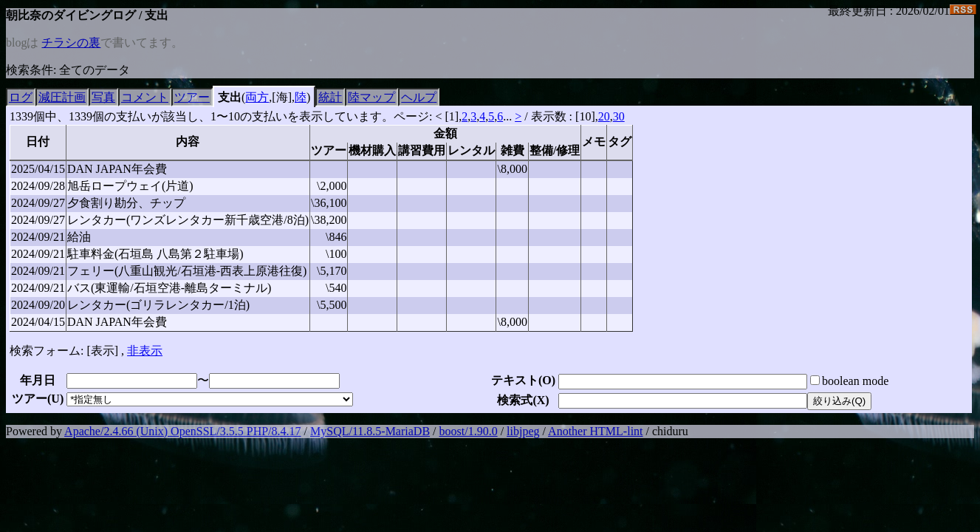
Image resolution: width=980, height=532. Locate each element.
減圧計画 (62, 97)
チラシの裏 (71, 42)
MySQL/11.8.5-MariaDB (370, 431)
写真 (103, 97)
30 (619, 116)
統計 (330, 97)
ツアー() (38, 399)
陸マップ (371, 97)
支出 (230, 97)
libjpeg (523, 431)
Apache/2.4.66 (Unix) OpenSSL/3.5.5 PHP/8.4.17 (182, 431)
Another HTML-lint (595, 431)
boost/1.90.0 (469, 431)
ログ (21, 97)
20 (604, 116)
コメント (145, 97)
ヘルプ (419, 97)
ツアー (192, 97)
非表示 (145, 351)
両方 (257, 97)
